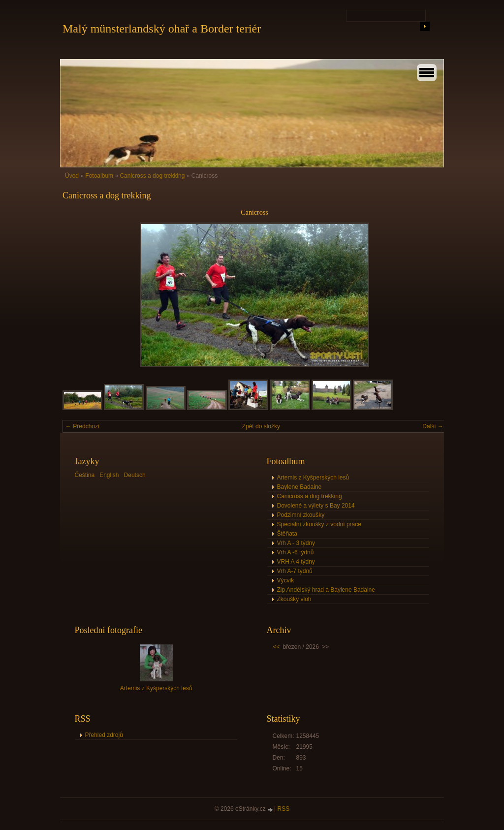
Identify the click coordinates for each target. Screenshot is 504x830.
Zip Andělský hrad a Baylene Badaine (326, 590)
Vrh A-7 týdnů (295, 571)
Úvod (72, 176)
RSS (284, 809)
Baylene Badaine (299, 487)
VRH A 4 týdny (296, 562)
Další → (433, 426)
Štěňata (287, 534)
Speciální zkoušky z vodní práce (319, 524)
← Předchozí (82, 426)
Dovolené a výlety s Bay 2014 (316, 506)
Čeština (85, 475)
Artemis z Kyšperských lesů (313, 478)
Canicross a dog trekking (152, 176)
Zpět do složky (261, 426)
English (109, 475)
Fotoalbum (99, 176)
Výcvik (286, 580)
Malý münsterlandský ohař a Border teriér (162, 29)
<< (277, 647)
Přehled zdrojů (104, 735)
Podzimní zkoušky (301, 515)
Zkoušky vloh (294, 599)
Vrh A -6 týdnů (296, 552)
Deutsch (135, 475)
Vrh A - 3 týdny (296, 543)
